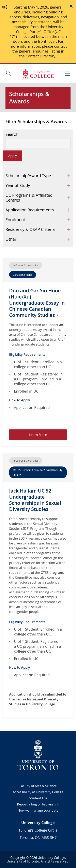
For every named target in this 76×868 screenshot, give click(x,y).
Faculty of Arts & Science (38, 786)
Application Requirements (30, 210)
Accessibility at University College (38, 792)
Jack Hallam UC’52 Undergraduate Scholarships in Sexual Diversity (35, 500)
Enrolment (15, 220)
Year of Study (18, 185)
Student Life (38, 798)
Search (12, 134)
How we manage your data (38, 810)
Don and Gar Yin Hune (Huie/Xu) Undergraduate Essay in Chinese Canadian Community (37, 303)
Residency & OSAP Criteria (30, 229)
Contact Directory (40, 56)
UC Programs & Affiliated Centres (29, 198)
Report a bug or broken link (38, 804)
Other (11, 239)
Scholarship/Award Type (28, 176)
